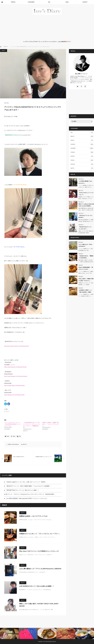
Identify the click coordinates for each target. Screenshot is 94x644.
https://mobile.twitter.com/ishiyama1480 (14, 386)
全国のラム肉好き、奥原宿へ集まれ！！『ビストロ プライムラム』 (51, 424)
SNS (49, 2)
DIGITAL (82, 140)
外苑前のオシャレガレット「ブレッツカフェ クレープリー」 (40, 534)
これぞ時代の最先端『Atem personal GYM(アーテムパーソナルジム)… (27, 498)
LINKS (67, 2)
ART (82, 132)
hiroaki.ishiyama (15, 444)
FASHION (82, 144)
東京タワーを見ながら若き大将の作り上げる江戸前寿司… (86, 205)
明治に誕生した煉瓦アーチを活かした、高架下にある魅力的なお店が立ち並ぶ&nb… (86, 262)
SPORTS (82, 156)
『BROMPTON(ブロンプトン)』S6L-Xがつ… (85, 228)
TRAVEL (82, 160)
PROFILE (13, 2)
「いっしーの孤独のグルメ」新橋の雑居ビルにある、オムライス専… (86, 272)
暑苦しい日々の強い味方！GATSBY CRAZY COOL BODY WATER (39, 605)
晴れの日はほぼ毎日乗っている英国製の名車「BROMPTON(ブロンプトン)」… (86, 221)
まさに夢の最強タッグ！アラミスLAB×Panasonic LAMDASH (40, 569)
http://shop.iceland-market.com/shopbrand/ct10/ (17, 346)
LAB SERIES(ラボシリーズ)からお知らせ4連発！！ (37, 586)
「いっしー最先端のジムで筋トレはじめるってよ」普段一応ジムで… (86, 186)
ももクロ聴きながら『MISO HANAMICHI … (85, 245)
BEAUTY (4, 51)
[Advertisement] (47, 27)
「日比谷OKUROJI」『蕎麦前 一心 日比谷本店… (86, 257)
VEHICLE (82, 164)
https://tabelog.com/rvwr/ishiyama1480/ (14, 395)
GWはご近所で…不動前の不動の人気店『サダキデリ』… (86, 280)
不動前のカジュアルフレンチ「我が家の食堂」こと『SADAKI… (86, 284)
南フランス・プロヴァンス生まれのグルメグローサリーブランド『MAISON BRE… (30, 494)
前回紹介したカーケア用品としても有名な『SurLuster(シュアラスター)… (86, 199)
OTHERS (82, 152)
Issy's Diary (46, 642)
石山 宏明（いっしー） (81, 74)
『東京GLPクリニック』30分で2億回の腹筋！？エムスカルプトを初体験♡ (28, 486)
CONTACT (85, 2)
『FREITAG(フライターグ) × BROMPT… (86, 216)
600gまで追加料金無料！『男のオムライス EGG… (86, 268)
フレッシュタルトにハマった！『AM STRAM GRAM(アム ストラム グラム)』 (13, 424)
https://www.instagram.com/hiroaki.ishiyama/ (16, 376)
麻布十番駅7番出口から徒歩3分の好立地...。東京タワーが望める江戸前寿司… (86, 210)
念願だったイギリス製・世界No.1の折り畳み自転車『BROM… (86, 232)
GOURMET (82, 148)
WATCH (82, 168)
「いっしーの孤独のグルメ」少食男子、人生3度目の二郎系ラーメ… (86, 295)
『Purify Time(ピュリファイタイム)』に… (86, 194)
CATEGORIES (31, 2)
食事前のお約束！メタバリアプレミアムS (33, 516)
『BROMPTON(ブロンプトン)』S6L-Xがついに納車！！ (22, 490)
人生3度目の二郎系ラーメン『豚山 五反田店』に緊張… (85, 291)
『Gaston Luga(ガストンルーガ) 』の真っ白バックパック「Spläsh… (26, 482)
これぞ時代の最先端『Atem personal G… (85, 182)
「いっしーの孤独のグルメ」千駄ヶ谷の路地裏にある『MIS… (86, 250)
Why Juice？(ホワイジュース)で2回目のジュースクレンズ (39, 551)
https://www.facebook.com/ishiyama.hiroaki (15, 367)
